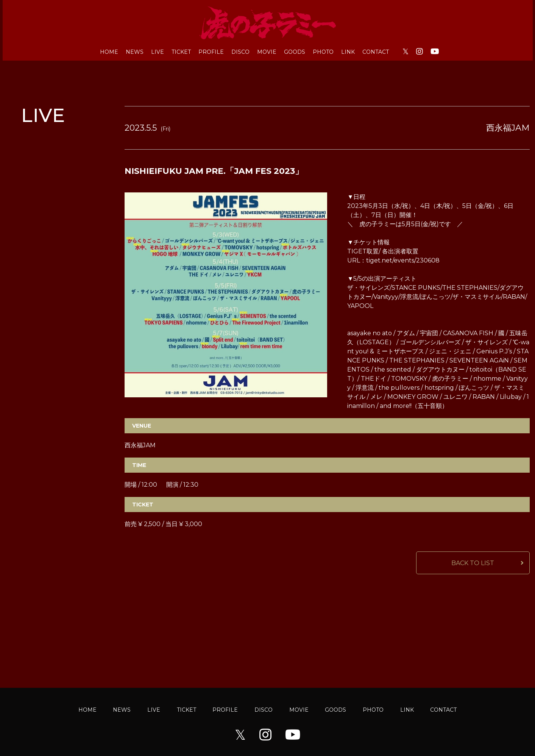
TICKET (181, 52)
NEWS (135, 52)
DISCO (240, 52)
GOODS (295, 52)
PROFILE (211, 52)
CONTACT (376, 52)
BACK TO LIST (473, 563)
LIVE (158, 52)
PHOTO (323, 52)
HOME (109, 52)
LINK (348, 52)
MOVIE (267, 52)
